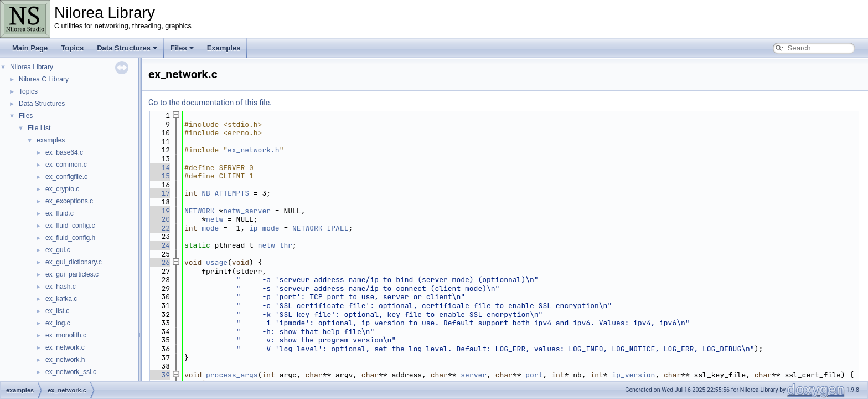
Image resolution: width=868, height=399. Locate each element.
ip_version (633, 375)
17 (159, 193)
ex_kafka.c (61, 299)
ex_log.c (58, 323)
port (534, 375)
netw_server (247, 211)
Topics (72, 48)
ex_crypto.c (62, 189)
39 (159, 375)
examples (51, 140)
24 (159, 245)
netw (215, 219)
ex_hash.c (61, 287)
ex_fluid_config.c (70, 226)
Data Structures (127, 48)
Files (182, 48)
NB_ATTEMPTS (225, 193)
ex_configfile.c (66, 177)
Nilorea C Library (44, 79)
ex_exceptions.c (69, 201)
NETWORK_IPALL (320, 228)
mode (210, 228)
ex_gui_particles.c (72, 274)
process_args (232, 375)
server (474, 375)
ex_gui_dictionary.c (74, 262)
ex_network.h (65, 360)
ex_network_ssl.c (71, 372)
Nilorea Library (32, 67)
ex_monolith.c (66, 335)
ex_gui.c (58, 250)
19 (159, 211)
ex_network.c (65, 347)
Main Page (30, 48)
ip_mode (264, 228)
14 (159, 168)
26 (159, 262)
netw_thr (275, 245)
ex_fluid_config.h (70, 238)
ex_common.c (66, 165)
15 (159, 176)
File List (39, 128)
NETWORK (200, 211)
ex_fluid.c (60, 213)
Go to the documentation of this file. (210, 103)
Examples (224, 48)
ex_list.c (57, 311)
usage (217, 262)
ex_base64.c (64, 152)
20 (159, 219)
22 (159, 228)
